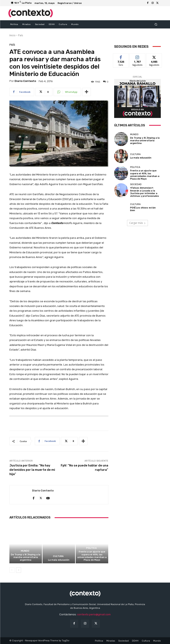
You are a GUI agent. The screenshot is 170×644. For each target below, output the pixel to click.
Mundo (25, 551)
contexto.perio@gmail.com (94, 614)
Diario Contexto (25, 81)
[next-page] (19, 570)
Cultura (58, 556)
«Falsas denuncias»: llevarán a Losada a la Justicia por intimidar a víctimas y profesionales (145, 192)
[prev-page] (12, 570)
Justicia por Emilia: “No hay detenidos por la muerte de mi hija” (32, 470)
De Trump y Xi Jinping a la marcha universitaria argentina (26, 557)
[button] (156, 24)
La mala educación (59, 560)
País (21, 35)
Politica (91, 548)
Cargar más (137, 223)
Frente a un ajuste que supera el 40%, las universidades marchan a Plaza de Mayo (92, 556)
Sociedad (136, 184)
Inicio (12, 35)
